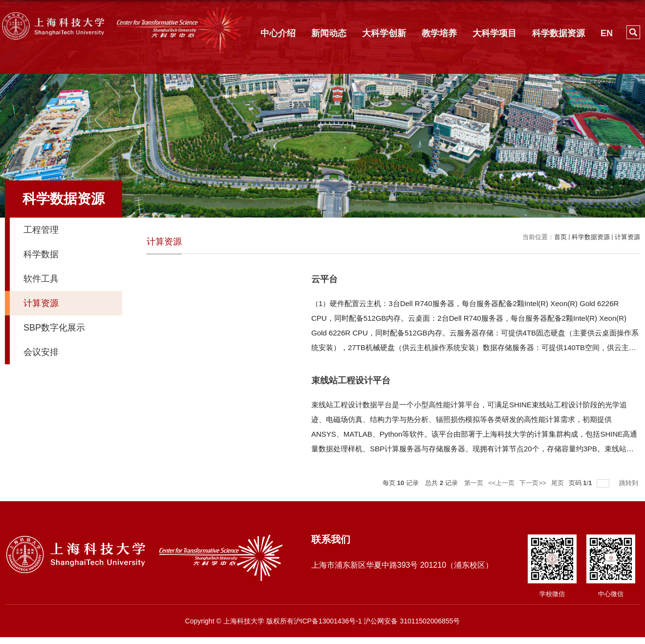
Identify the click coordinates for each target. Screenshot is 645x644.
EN (607, 33)
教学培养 (439, 33)
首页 (560, 237)
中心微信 (611, 594)
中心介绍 (278, 33)
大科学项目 (494, 33)
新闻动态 (329, 33)
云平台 (324, 279)
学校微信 (552, 594)
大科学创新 (384, 33)
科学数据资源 (559, 33)
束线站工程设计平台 (351, 380)
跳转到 (630, 483)
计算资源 (627, 237)
